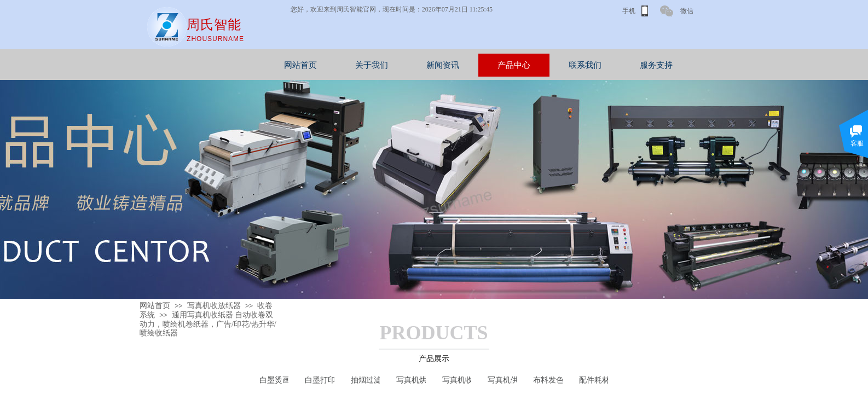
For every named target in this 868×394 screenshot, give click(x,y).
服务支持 (710, 65)
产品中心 (568, 65)
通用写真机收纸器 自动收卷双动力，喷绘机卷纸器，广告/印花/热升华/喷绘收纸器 (208, 324)
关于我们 (425, 65)
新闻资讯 (496, 65)
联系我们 (639, 65)
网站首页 (354, 65)
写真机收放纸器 (214, 306)
